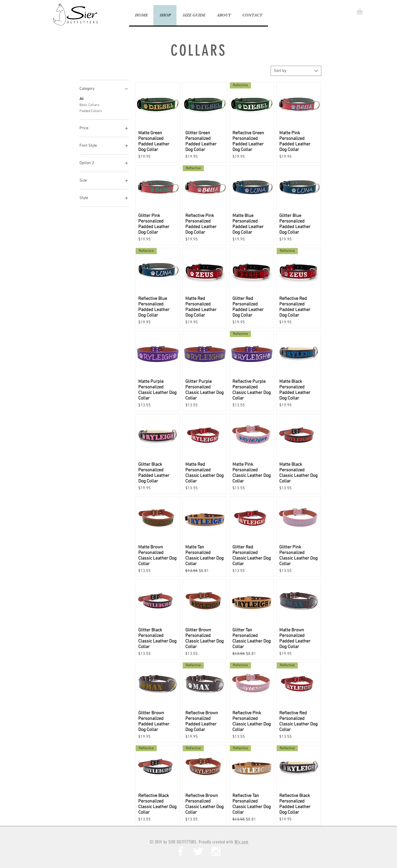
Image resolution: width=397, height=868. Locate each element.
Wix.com (241, 842)
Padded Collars (91, 111)
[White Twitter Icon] (198, 851)
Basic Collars (89, 105)
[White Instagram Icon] (216, 851)
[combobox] (296, 71)
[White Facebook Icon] (181, 851)
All (82, 99)
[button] (363, 12)
